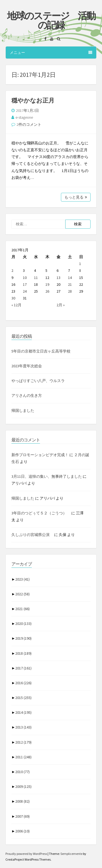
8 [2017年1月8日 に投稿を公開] (80, 270)
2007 (22, 816)
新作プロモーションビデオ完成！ (40, 455)
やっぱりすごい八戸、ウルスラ (38, 381)
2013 (23, 727)
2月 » (61, 305)
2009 (23, 787)
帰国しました (23, 410)
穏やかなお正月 (33, 100)
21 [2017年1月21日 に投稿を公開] (70, 284)
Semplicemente (71, 854)
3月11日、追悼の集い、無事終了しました (47, 476)
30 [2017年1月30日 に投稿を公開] (13, 298)
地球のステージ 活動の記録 (51, 21)
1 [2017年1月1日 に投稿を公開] (80, 264)
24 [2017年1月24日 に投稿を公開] (25, 291)
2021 (22, 609)
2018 (23, 653)
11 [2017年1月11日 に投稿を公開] (36, 278)
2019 (23, 638)
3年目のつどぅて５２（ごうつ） (41, 513)
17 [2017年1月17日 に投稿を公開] (25, 284)
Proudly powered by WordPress (27, 854)
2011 (23, 757)
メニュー (51, 53)
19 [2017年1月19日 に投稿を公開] (47, 284)
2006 (22, 831)
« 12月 (16, 305)
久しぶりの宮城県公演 (32, 535)
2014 (23, 712)
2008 (22, 801)
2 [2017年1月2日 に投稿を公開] (12, 270)
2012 (23, 742)
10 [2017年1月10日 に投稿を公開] (25, 278)
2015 (23, 698)
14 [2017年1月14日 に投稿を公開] (70, 278)
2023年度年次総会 (27, 366)
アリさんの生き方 (27, 395)
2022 (22, 594)
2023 (22, 579)
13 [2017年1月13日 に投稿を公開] (58, 278)
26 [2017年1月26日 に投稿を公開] (47, 291)
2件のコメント (29, 124)
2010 (22, 772)
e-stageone (24, 117)
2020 (23, 624)
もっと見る (76, 197)
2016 (23, 683)
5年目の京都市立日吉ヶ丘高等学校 (41, 351)
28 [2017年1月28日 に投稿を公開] (70, 291)
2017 (23, 668)
